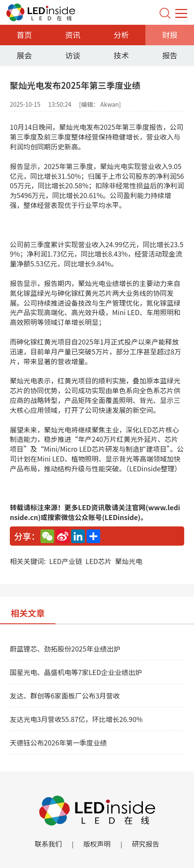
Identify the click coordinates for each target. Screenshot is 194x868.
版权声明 (97, 844)
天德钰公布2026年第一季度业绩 (58, 742)
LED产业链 (65, 561)
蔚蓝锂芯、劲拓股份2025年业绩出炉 (65, 649)
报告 (170, 55)
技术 (121, 55)
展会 (24, 55)
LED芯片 (99, 561)
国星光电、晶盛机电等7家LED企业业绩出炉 (76, 672)
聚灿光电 (129, 561)
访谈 (73, 55)
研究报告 (146, 844)
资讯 (73, 35)
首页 (24, 35)
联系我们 (48, 844)
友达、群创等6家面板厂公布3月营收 (65, 696)
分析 (121, 35)
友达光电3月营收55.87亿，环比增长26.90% (76, 719)
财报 (170, 35)
